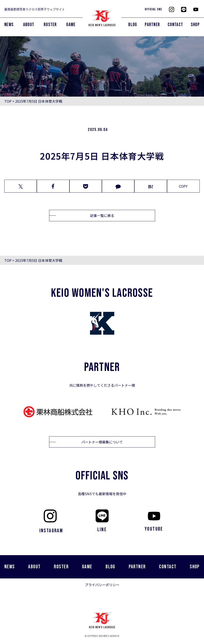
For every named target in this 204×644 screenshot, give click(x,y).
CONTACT (175, 25)
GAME (71, 25)
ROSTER (50, 25)
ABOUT (29, 25)
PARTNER (152, 25)
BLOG (133, 25)
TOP (8, 101)
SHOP (195, 25)
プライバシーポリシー (102, 585)
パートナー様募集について (102, 442)
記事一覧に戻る (102, 215)
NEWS (9, 25)
